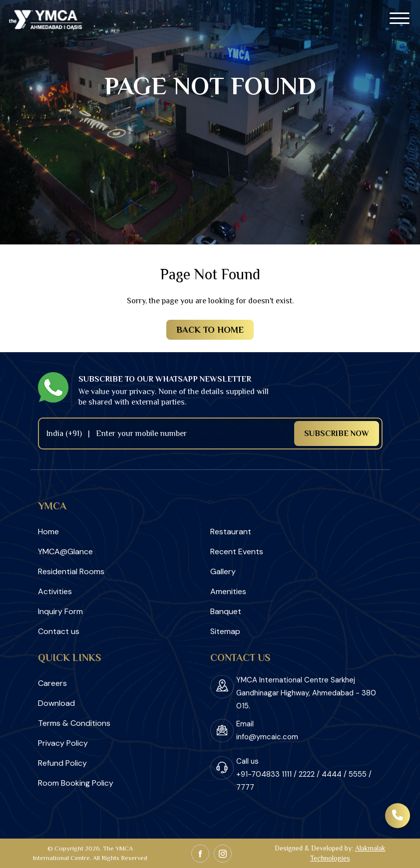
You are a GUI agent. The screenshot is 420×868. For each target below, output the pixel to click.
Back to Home (210, 330)
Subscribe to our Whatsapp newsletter (165, 379)
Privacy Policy (63, 743)
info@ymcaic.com (267, 737)
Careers (52, 683)
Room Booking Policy (76, 783)
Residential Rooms (71, 571)
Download (56, 703)
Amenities (228, 591)
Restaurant (231, 532)
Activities (55, 591)
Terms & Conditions (74, 723)
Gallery (223, 571)
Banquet (226, 611)
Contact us (59, 631)
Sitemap (225, 631)
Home (48, 532)
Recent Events (237, 551)
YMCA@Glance (65, 551)
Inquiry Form (60, 611)
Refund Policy (62, 763)
